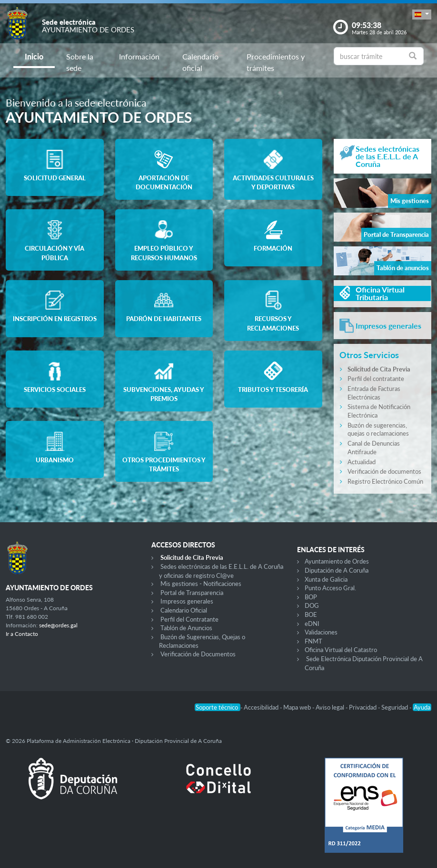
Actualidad (362, 462)
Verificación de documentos (384, 471)
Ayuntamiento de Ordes (337, 561)
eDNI (312, 624)
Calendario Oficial (184, 610)
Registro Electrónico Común (385, 481)
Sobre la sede (80, 62)
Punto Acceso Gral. (330, 588)
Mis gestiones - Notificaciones (201, 584)
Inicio (34, 56)
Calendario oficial (200, 62)
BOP (311, 597)
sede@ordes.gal (58, 625)
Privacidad (363, 707)
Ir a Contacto (22, 634)
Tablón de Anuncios (186, 628)
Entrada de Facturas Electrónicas (374, 393)
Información (139, 56)
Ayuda (422, 707)
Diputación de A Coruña (337, 570)
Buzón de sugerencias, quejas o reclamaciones (378, 429)
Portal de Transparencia (192, 593)
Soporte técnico (218, 707)
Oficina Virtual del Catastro (341, 650)
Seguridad (395, 707)
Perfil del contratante (376, 379)
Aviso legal (331, 707)
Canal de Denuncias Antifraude (374, 448)
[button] (422, 15)
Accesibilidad (262, 707)
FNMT (313, 641)
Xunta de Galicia (326, 579)
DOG (312, 605)
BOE (311, 614)
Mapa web (298, 707)
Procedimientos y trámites (276, 62)
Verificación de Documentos (198, 654)
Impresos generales (187, 601)
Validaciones (321, 632)
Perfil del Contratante (189, 619)
